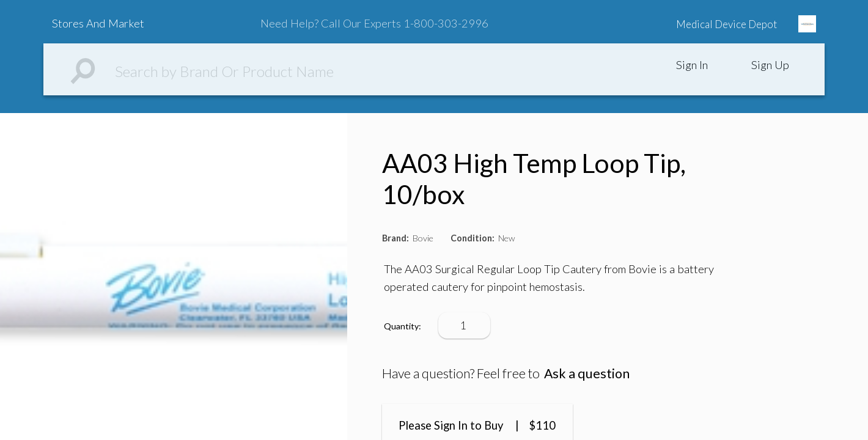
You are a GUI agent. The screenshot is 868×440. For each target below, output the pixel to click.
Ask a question (587, 373)
